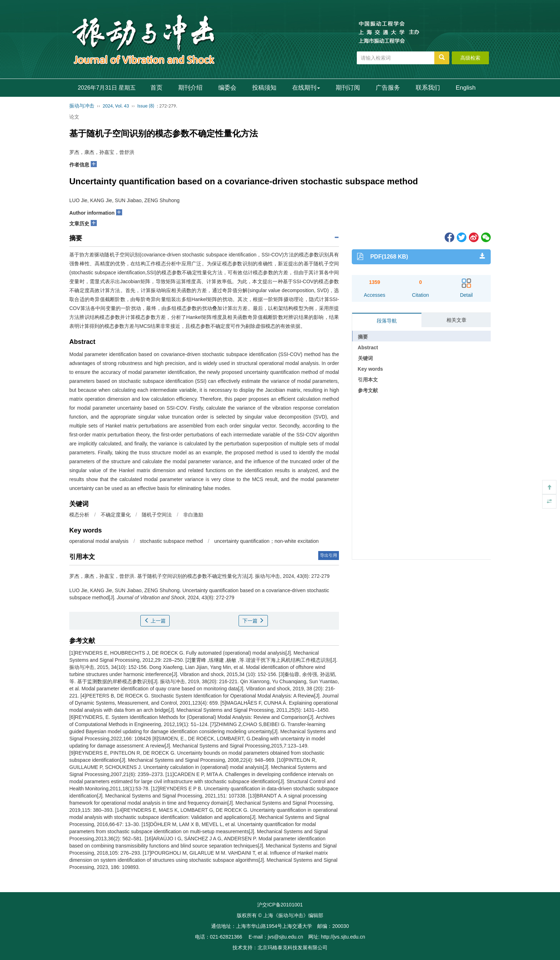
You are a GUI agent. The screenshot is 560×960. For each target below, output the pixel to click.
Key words (371, 369)
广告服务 (388, 88)
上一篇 (155, 621)
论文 (74, 117)
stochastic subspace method (171, 541)
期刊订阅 (348, 88)
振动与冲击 (82, 106)
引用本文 (368, 380)
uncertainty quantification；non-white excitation (267, 541)
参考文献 (368, 390)
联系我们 (428, 88)
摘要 (363, 337)
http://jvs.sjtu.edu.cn (343, 937)
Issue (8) (146, 106)
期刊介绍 (190, 88)
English (466, 88)
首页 (156, 88)
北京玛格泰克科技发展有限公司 (292, 947)
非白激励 (193, 515)
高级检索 (470, 58)
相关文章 (456, 320)
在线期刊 (306, 88)
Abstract (368, 347)
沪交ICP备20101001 (280, 905)
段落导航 (387, 321)
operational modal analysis (99, 541)
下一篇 (253, 621)
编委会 (227, 88)
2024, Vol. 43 (116, 106)
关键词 (365, 358)
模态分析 (79, 515)
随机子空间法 (157, 515)
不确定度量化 (116, 515)
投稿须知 (264, 88)
